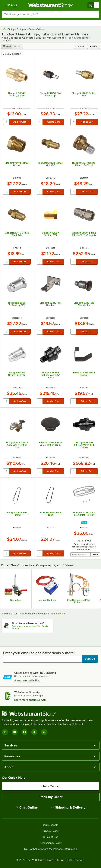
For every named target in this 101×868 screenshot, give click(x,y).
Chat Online (27, 807)
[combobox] (50, 14)
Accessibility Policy (51, 843)
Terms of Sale (50, 825)
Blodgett (60, 614)
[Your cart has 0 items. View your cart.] (93, 5)
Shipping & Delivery (68, 807)
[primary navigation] (10, 5)
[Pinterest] (44, 732)
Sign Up (90, 659)
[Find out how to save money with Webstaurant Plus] (84, 523)
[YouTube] (15, 732)
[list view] (18, 46)
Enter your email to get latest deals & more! (39, 653)
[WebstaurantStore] (50, 714)
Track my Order (51, 797)
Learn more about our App (30, 700)
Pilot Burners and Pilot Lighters (78, 601)
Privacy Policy (51, 831)
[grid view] (7, 46)
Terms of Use (51, 837)
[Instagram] (5, 732)
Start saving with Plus (27, 680)
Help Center (50, 786)
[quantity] (6, 122)
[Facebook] (24, 732)
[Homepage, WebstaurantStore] (50, 5)
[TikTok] (34, 732)
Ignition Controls (47, 600)
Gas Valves (16, 600)
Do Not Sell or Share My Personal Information (51, 849)
